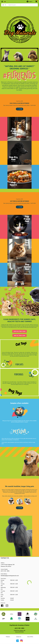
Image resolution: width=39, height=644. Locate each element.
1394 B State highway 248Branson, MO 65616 (19, 631)
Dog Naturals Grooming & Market (19, 625)
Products (8, 637)
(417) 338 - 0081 (5, 571)
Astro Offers (30, 637)
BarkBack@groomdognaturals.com (10, 576)
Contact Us (19, 637)
